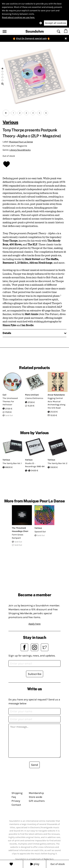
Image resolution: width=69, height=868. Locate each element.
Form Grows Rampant (18, 536)
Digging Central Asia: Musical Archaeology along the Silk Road (56, 403)
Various (10, 122)
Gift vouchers (37, 801)
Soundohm (35, 31)
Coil (4, 395)
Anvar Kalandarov (56, 395)
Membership (36, 793)
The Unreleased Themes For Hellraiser (10, 401)
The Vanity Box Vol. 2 (58, 463)
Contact (16, 805)
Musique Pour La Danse (21, 142)
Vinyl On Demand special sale (31, 38)
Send (34, 765)
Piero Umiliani (32, 395)
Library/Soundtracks (20, 150)
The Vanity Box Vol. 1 (12, 463)
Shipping (17, 793)
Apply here (34, 624)
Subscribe (35, 674)
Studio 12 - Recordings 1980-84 (35, 465)
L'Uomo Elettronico (34, 398)
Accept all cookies (56, 23)
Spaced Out (40, 532)
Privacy (16, 801)
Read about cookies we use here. (18, 17)
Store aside (35, 797)
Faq (14, 797)
